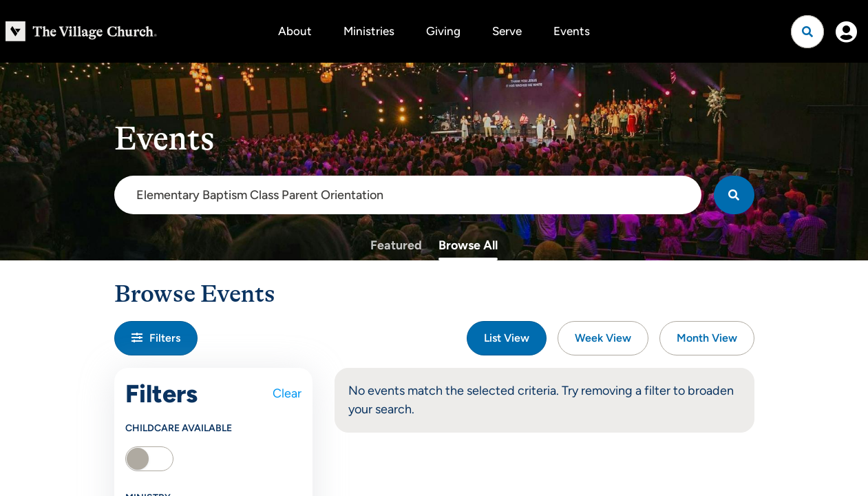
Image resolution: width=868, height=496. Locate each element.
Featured (396, 245)
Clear (287, 393)
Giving (443, 31)
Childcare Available (179, 428)
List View (507, 338)
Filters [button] (156, 338)
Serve (507, 31)
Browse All (468, 245)
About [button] (295, 31)
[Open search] (807, 32)
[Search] (734, 195)
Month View (707, 338)
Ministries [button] (369, 31)
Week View (603, 338)
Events (572, 31)
